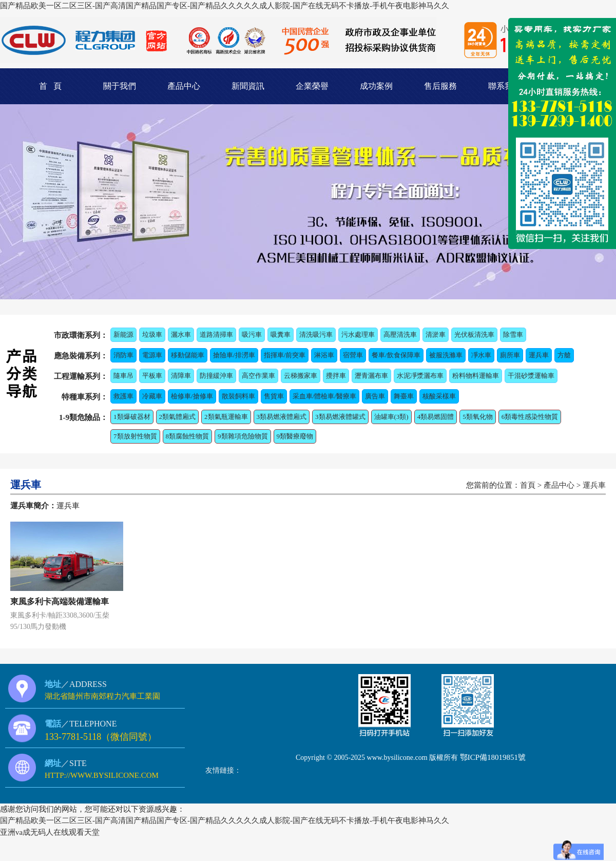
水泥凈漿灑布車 (420, 376)
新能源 (123, 334)
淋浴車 (324, 355)
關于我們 (120, 86)
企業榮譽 (312, 86)
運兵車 (539, 355)
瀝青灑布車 (371, 376)
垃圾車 (152, 334)
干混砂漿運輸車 (531, 376)
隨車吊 (123, 376)
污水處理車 (358, 334)
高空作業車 (258, 376)
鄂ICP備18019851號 (493, 757)
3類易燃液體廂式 (282, 417)
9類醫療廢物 (295, 436)
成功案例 (376, 86)
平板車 (152, 376)
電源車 (152, 355)
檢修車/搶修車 (192, 396)
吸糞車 (281, 334)
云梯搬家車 (301, 376)
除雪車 (513, 334)
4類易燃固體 (436, 417)
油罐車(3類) (391, 417)
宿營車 (353, 355)
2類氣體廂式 (178, 417)
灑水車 (181, 334)
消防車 (123, 355)
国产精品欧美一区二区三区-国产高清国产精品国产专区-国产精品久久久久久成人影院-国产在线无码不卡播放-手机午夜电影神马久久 (225, 6)
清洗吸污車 (316, 334)
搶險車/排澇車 (234, 355)
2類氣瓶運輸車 (226, 417)
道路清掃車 (216, 334)
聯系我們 (505, 86)
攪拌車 (336, 376)
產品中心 (184, 86)
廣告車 (375, 396)
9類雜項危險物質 (243, 436)
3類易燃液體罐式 (340, 417)
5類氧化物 (478, 417)
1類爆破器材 (132, 417)
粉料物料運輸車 (476, 376)
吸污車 (252, 334)
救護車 (123, 396)
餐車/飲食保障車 (396, 355)
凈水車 (481, 355)
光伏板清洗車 (474, 334)
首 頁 (50, 86)
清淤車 (436, 334)
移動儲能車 (188, 355)
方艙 (564, 355)
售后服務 (440, 86)
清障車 (181, 376)
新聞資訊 (248, 86)
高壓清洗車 (400, 334)
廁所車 (510, 355)
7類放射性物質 (135, 436)
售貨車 (274, 396)
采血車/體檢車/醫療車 (324, 396)
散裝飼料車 (238, 396)
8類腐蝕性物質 (188, 436)
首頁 (528, 485)
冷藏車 (152, 396)
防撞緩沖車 (216, 376)
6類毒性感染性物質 (530, 417)
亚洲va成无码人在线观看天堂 (50, 832)
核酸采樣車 (439, 396)
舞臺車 (404, 396)
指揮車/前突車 (285, 355)
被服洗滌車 (446, 355)
